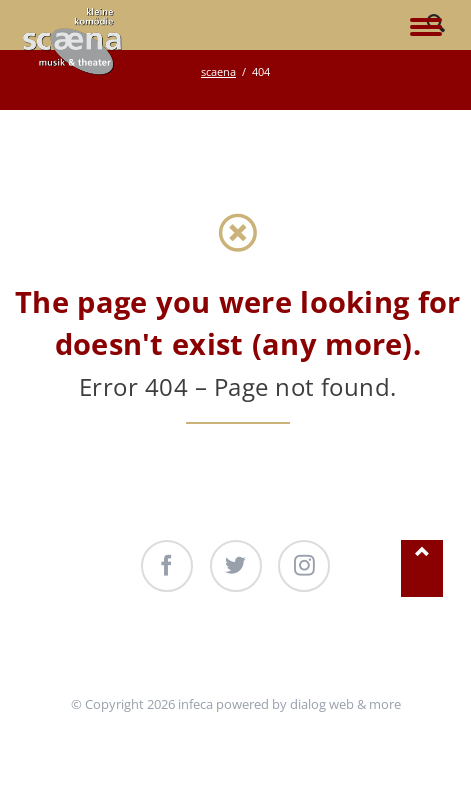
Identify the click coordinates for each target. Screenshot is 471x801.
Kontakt (350, 648)
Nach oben (422, 568)
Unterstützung (143, 648)
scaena (218, 71)
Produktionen (257, 648)
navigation (426, 28)
